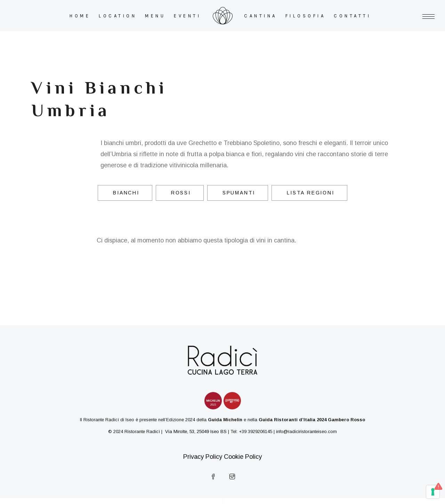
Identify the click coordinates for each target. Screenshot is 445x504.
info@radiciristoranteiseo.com (306, 431)
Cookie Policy (243, 457)
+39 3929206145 (256, 431)
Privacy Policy (203, 457)
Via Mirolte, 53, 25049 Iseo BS (195, 431)
